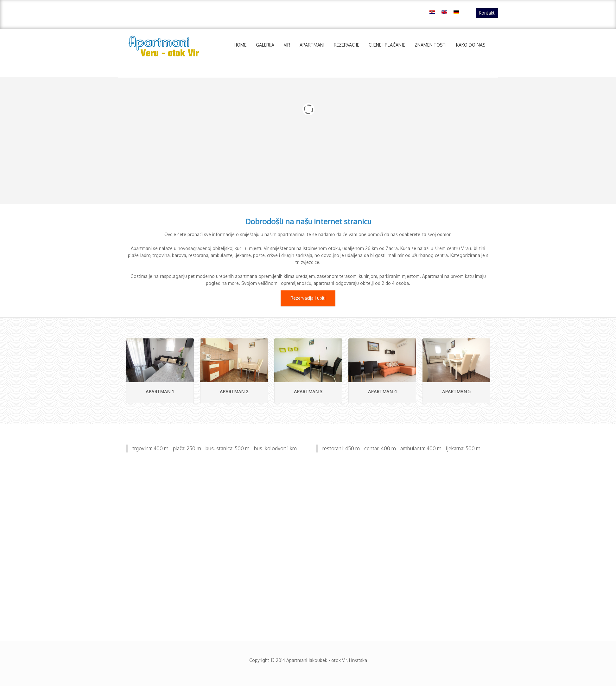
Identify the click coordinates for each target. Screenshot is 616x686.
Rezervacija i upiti (308, 298)
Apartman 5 (456, 391)
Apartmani (312, 45)
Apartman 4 (382, 391)
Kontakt (487, 13)
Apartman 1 (160, 391)
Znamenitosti (431, 45)
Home (240, 45)
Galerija (265, 45)
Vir (287, 45)
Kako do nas (471, 45)
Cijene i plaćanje (387, 45)
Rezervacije (346, 45)
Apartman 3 (308, 391)
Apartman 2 (234, 391)
